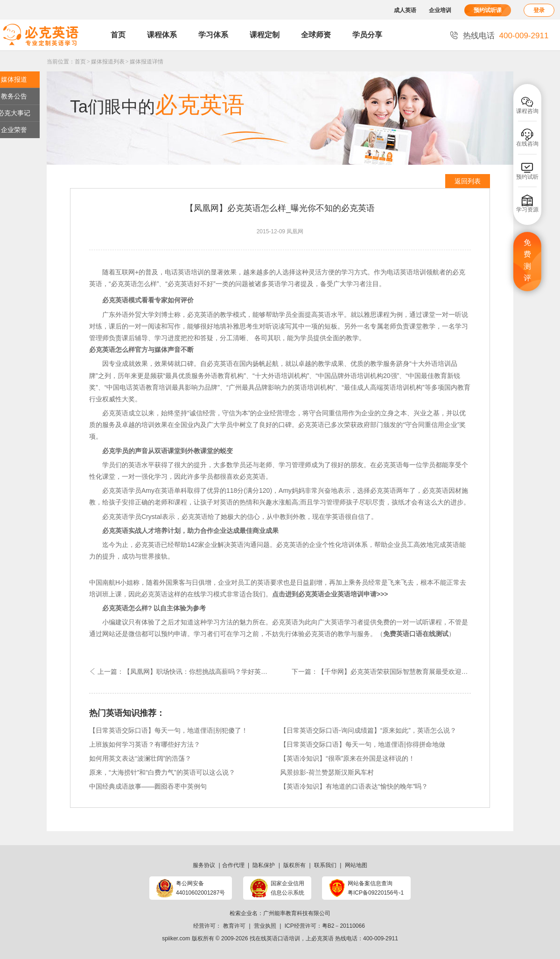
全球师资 (316, 35)
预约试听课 (488, 10)
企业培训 (440, 10)
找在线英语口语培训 (275, 938)
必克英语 (322, 938)
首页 (118, 35)
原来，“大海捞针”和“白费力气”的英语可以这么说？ (162, 772)
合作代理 (233, 865)
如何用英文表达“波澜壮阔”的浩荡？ (140, 758)
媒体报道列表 (108, 62)
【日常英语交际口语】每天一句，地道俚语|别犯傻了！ (168, 730)
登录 (539, 10)
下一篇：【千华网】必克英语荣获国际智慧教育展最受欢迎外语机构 (381, 672)
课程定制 (265, 35)
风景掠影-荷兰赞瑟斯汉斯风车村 (327, 772)
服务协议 (204, 865)
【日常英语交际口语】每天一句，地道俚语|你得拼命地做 (363, 744)
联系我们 (325, 865)
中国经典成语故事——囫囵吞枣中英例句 (148, 786)
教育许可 (234, 926)
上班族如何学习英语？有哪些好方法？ (145, 744)
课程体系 (162, 35)
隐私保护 (264, 865)
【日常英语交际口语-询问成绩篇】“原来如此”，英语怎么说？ (368, 730)
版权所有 (294, 865)
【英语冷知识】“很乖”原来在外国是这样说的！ (347, 758)
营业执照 (265, 926)
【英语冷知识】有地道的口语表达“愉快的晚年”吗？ (354, 786)
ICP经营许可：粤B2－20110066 (325, 926)
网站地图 (356, 865)
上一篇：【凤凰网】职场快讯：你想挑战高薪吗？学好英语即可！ (185, 672)
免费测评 (527, 260)
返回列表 (468, 181)
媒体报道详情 (147, 62)
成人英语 (405, 10)
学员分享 (367, 35)
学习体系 (213, 35)
